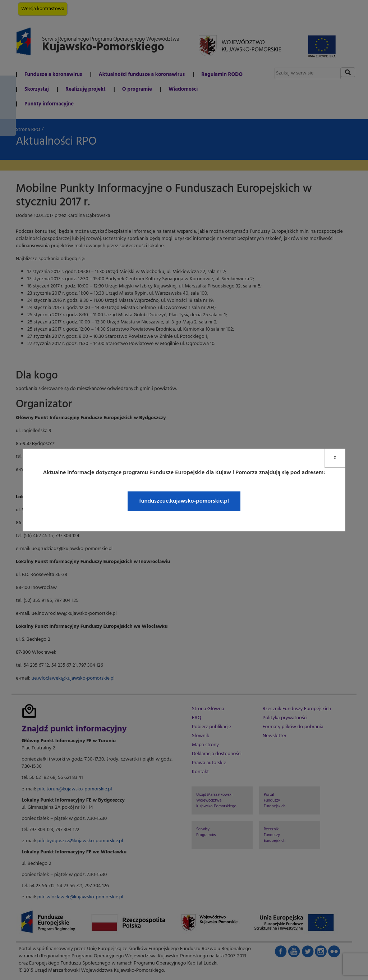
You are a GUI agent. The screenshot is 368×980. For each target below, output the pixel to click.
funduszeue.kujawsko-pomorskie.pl (184, 501)
